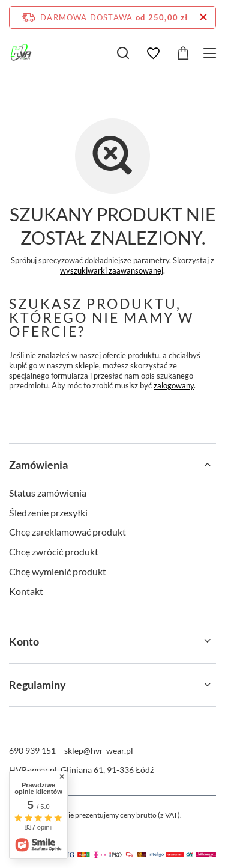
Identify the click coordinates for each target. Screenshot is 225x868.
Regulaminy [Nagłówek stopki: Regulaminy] (37, 685)
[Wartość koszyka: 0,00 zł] (183, 53)
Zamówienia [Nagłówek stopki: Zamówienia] (38, 465)
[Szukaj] (123, 53)
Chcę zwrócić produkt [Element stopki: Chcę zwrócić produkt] (54, 552)
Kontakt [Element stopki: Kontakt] (26, 591)
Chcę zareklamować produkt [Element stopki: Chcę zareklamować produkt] (67, 532)
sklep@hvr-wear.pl (99, 750)
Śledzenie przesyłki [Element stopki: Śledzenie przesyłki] (48, 512)
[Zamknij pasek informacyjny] (203, 17)
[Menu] (211, 53)
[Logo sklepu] (21, 53)
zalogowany (174, 385)
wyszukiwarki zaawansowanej (112, 270)
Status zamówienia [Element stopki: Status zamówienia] (48, 493)
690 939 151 (32, 750)
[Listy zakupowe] (153, 53)
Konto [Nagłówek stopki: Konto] (24, 641)
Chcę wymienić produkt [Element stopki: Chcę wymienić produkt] (58, 571)
